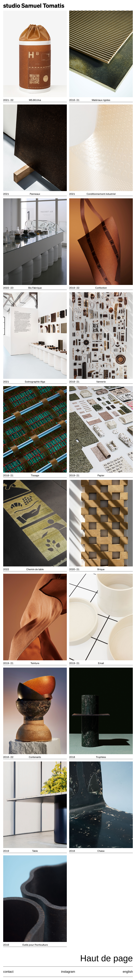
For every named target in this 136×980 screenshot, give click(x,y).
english (128, 972)
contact (8, 972)
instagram (68, 972)
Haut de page (107, 958)
